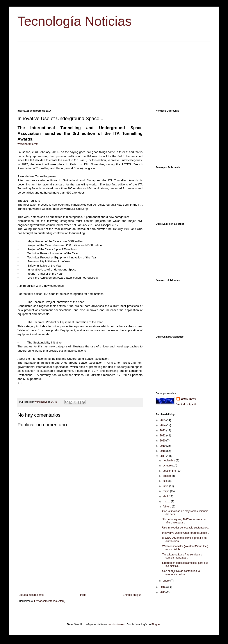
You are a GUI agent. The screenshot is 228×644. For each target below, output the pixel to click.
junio (166, 486)
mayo (167, 491)
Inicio (83, 595)
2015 (163, 592)
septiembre (170, 471)
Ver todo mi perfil (186, 404)
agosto (167, 476)
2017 (163, 456)
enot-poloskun (117, 624)
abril (166, 496)
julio (166, 481)
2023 (163, 431)
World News (188, 399)
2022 (163, 436)
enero (167, 581)
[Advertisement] (114, 72)
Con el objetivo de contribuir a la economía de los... (181, 573)
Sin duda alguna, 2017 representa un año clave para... (184, 521)
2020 (163, 441)
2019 (163, 446)
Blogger (156, 624)
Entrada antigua (132, 595)
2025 (163, 420)
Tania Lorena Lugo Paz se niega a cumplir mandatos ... (182, 556)
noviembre (169, 461)
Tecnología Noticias (75, 21)
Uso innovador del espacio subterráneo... (186, 528)
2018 (163, 451)
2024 (163, 425)
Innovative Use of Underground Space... (186, 533)
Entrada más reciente (31, 595)
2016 (163, 587)
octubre (168, 466)
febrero (167, 507)
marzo (167, 502)
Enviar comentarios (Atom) (50, 601)
